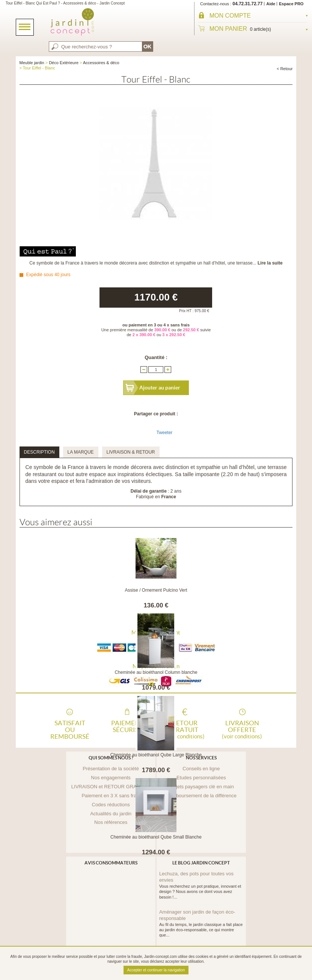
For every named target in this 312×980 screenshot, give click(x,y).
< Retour (285, 69)
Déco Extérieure (64, 63)
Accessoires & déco (101, 63)
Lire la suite (270, 263)
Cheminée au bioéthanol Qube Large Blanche (156, 755)
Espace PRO (291, 4)
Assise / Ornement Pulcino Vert (156, 590)
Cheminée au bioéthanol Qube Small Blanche (156, 837)
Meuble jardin (32, 63)
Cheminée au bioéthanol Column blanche (156, 672)
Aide (271, 4)
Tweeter (165, 433)
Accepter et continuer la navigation (156, 970)
